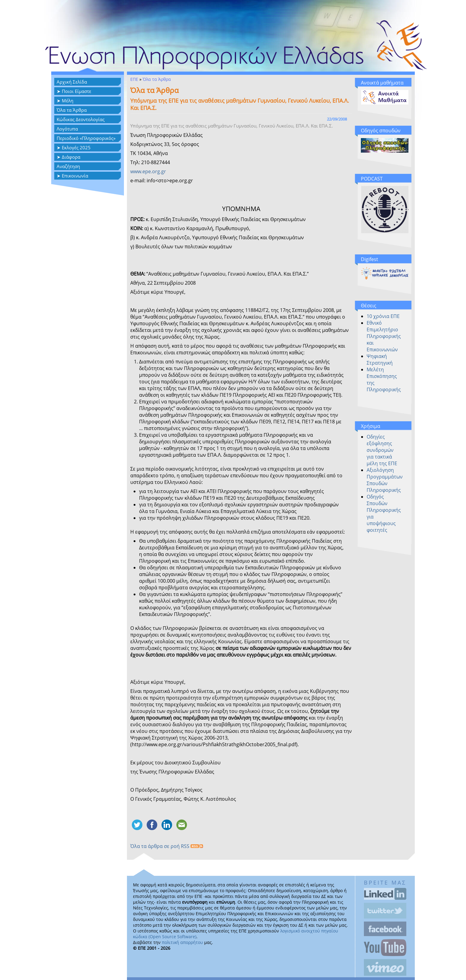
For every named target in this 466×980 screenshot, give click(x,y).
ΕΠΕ (134, 79)
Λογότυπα (67, 129)
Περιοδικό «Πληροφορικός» (86, 138)
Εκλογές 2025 (76, 147)
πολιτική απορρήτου (182, 942)
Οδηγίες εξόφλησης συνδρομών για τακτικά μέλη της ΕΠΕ (382, 450)
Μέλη (68, 101)
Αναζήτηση (68, 166)
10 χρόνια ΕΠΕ (383, 316)
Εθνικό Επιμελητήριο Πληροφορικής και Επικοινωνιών (384, 336)
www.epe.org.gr (148, 171)
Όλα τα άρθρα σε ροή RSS (167, 846)
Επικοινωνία (75, 176)
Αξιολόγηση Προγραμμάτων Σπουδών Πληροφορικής (385, 480)
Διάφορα (71, 157)
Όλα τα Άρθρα (72, 110)
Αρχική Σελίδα (72, 82)
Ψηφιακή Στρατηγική (380, 359)
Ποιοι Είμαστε (77, 91)
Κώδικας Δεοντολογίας (81, 119)
